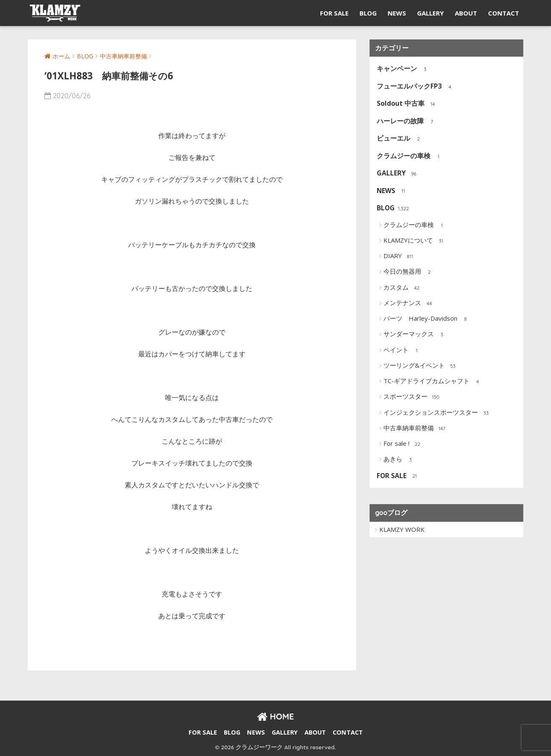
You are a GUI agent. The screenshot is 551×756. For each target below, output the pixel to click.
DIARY (399, 256)
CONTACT (504, 13)
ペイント (403, 351)
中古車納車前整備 (415, 429)
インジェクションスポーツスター (437, 413)
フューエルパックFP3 (416, 87)
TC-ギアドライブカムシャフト (433, 382)
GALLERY (430, 13)
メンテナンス (409, 303)
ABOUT (466, 13)
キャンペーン (403, 69)
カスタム (403, 288)
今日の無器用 (409, 272)
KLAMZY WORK (402, 529)
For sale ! (403, 444)
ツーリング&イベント (421, 366)
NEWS (397, 13)
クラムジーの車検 (410, 156)
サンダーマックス (415, 335)
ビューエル (400, 139)
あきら (399, 460)
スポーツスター (412, 397)
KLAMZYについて (415, 241)
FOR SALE (334, 13)
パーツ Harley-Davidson (427, 319)
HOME (275, 716)
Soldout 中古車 (407, 104)
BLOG (368, 13)
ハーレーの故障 (407, 122)
